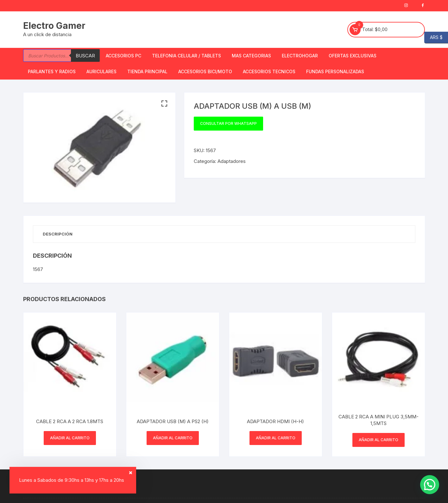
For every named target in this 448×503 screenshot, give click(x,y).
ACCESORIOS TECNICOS (269, 71)
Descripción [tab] (58, 234)
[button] (164, 104)
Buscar (85, 56)
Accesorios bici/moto (205, 71)
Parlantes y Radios (52, 71)
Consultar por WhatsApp (228, 123)
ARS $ (433, 38)
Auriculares (101, 71)
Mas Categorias (251, 56)
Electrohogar (300, 56)
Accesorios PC (123, 56)
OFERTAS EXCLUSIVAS (353, 56)
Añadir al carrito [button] (70, 438)
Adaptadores (232, 161)
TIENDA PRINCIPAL (147, 71)
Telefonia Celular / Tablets (186, 56)
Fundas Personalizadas (335, 71)
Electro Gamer (54, 26)
